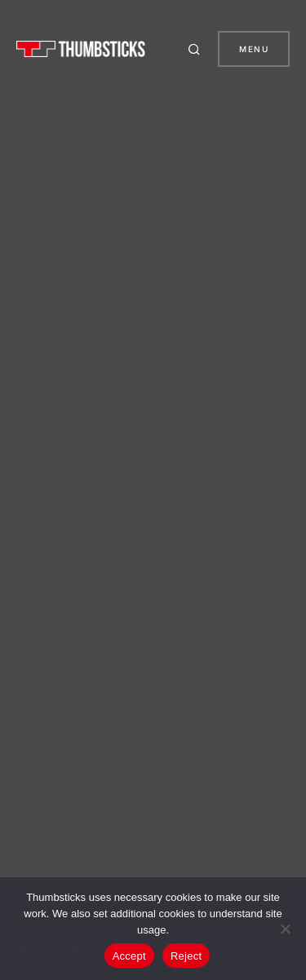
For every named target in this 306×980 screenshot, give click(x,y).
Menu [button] (254, 49)
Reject (186, 956)
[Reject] (286, 929)
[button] (197, 49)
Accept (129, 956)
